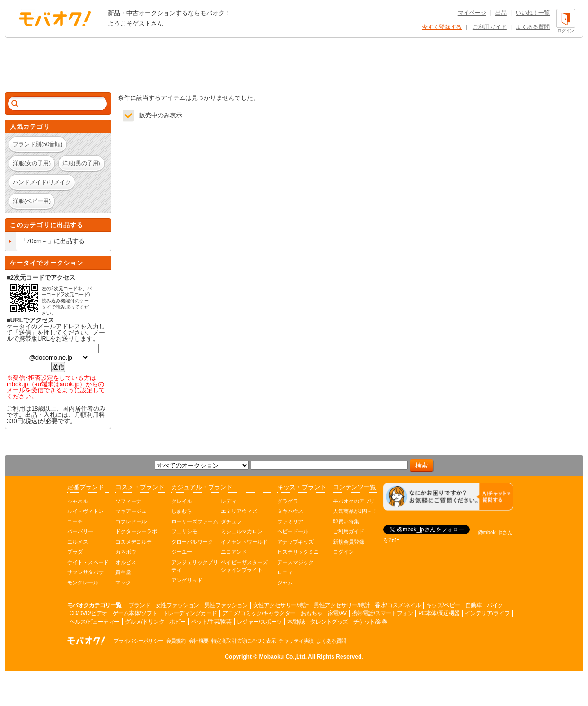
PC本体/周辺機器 (439, 613)
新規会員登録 (349, 542)
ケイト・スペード (88, 562)
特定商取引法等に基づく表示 (244, 641)
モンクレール (83, 582)
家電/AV (337, 613)
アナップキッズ (295, 542)
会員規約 (176, 641)
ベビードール (293, 531)
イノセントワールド (244, 542)
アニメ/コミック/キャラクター (259, 613)
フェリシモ (184, 531)
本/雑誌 (296, 622)
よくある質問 (533, 27)
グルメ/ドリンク (145, 622)
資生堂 (123, 572)
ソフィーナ (128, 501)
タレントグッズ (329, 622)
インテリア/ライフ (487, 613)
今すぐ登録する (442, 27)
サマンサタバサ (85, 572)
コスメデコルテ (134, 542)
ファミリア (290, 521)
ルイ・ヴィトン (85, 511)
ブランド (140, 605)
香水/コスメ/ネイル (398, 605)
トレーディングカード (190, 613)
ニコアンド (234, 552)
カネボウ (126, 552)
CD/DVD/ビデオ (88, 613)
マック (123, 582)
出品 (501, 13)
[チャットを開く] (448, 497)
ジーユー (182, 552)
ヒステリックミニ (298, 552)
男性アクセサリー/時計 (342, 605)
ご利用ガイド (490, 27)
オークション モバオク (55, 18)
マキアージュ (131, 511)
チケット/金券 (370, 622)
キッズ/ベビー (443, 605)
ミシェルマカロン (242, 531)
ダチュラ (231, 521)
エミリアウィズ (239, 511)
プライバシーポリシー (138, 641)
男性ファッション (226, 605)
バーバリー (80, 531)
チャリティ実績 (296, 641)
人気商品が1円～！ (355, 511)
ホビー (178, 622)
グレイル (182, 501)
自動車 (474, 605)
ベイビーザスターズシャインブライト (244, 566)
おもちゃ (312, 613)
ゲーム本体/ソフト (135, 613)
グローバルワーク (192, 542)
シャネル (78, 501)
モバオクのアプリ (354, 501)
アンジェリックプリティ (195, 566)
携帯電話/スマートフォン (382, 613)
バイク (495, 605)
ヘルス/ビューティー (95, 622)
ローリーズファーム (195, 521)
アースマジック (295, 562)
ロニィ (285, 572)
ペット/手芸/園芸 (211, 622)
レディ (229, 501)
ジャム (285, 582)
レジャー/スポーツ (259, 622)
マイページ (472, 13)
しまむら (182, 511)
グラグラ (288, 501)
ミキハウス (290, 511)
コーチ (75, 521)
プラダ (75, 552)
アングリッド (187, 580)
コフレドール (131, 521)
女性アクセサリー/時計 (281, 605)
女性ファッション (177, 605)
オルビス (126, 562)
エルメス (78, 542)
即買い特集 (346, 521)
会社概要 (199, 641)
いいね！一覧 (533, 13)
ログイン (343, 552)
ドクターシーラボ (136, 531)
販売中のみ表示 (161, 115)
